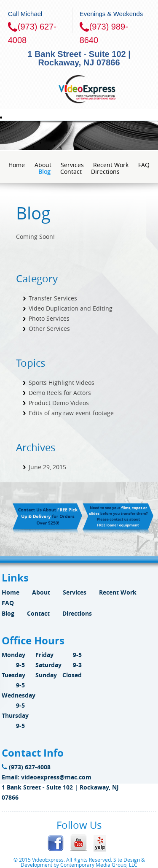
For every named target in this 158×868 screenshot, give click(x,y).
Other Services (49, 329)
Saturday (48, 665)
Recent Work (111, 165)
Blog (44, 172)
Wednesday (19, 695)
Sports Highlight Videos (62, 383)
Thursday (15, 715)
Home (17, 165)
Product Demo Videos (59, 403)
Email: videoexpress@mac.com (47, 777)
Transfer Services (53, 298)
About (43, 165)
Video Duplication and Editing (71, 308)
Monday (13, 655)
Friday (44, 655)
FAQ (144, 165)
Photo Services (49, 318)
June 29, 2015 (47, 467)
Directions (105, 172)
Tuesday (13, 675)
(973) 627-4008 (26, 767)
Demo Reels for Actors (60, 393)
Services (72, 165)
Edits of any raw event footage (71, 413)
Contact (71, 172)
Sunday (46, 675)
